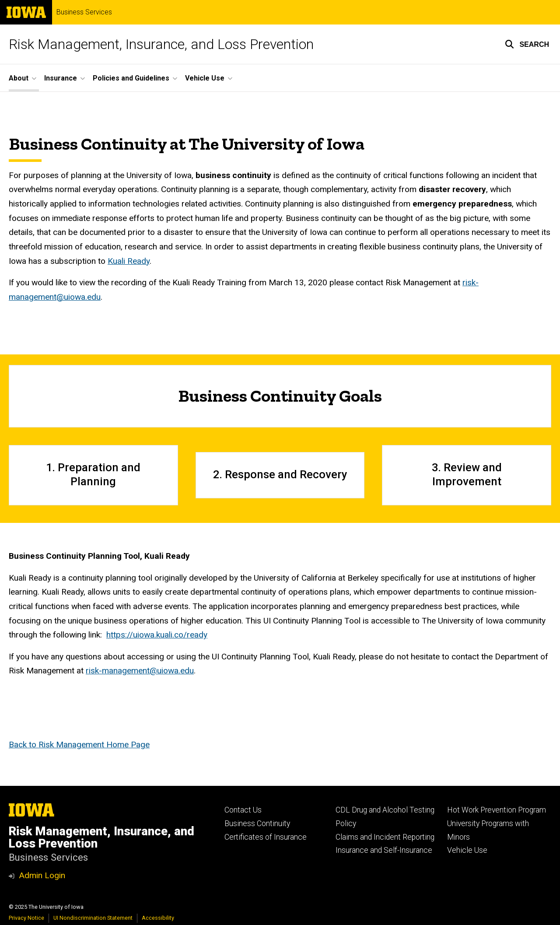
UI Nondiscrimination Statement (93, 918)
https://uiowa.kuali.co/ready (157, 635)
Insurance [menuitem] (61, 78)
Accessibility (158, 918)
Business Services (84, 12)
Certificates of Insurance (266, 837)
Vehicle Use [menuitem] (205, 78)
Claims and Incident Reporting (385, 837)
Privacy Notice (26, 918)
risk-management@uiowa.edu (140, 671)
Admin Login (42, 875)
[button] (527, 44)
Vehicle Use (467, 850)
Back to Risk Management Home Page (79, 745)
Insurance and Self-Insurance (384, 850)
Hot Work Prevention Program (497, 810)
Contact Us (243, 810)
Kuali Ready (129, 261)
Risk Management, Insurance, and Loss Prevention (161, 44)
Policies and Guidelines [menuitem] (131, 78)
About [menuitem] (19, 78)
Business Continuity (257, 823)
